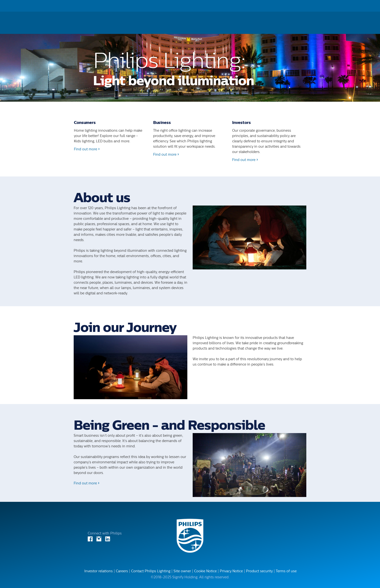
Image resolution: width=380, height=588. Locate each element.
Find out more (86, 149)
